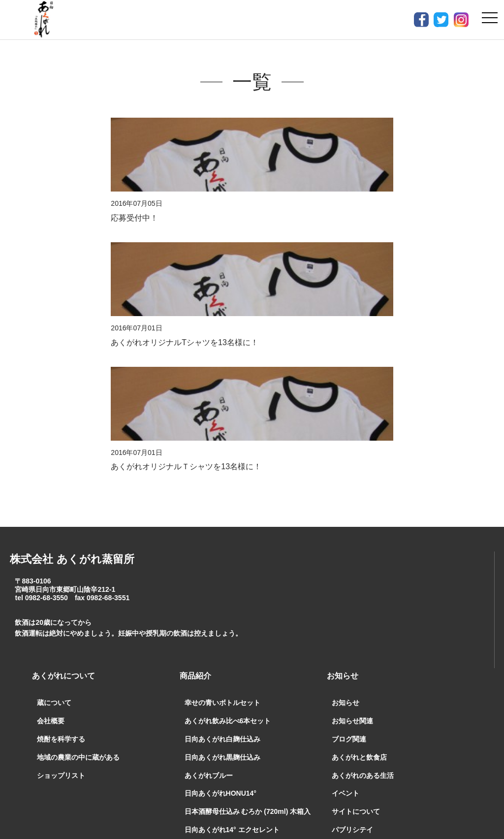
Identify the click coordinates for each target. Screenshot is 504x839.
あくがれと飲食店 (359, 510)
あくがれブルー (209, 528)
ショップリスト (61, 528)
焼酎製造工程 (352, 655)
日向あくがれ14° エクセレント (232, 582)
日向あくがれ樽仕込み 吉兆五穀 (234, 601)
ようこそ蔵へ (352, 601)
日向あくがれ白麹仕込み (222, 492)
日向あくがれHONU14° (220, 547)
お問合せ (189, 735)
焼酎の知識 (349, 619)
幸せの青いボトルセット (222, 456)
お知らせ (346, 456)
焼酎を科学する (61, 492)
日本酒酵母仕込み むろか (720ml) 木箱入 (248, 564)
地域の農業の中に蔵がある (78, 510)
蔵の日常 (346, 673)
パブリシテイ (352, 582)
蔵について (54, 456)
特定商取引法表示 (259, 735)
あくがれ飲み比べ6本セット (228, 474)
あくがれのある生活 (363, 528)
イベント (346, 547)
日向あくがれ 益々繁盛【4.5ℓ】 (236, 619)
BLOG (338, 695)
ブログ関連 (349, 492)
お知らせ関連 (352, 474)
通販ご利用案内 (123, 735)
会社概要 (51, 474)
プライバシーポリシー (352, 735)
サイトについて (356, 564)
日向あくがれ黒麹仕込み (222, 510)
